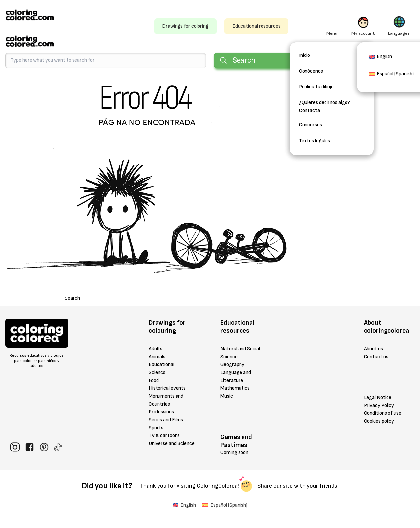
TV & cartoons (164, 436)
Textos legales (315, 141)
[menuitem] (380, 59)
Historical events (167, 388)
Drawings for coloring (185, 26)
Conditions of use (383, 413)
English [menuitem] (384, 57)
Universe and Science (172, 443)
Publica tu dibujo (316, 87)
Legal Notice (378, 397)
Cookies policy (379, 421)
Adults (156, 349)
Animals (157, 357)
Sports (156, 428)
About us (373, 349)
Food (154, 380)
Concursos (310, 125)
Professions (161, 412)
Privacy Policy (379, 405)
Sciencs (157, 373)
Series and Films (166, 420)
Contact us (376, 357)
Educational (161, 365)
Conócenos (311, 71)
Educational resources (256, 26)
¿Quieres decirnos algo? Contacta (325, 107)
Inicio (304, 55)
